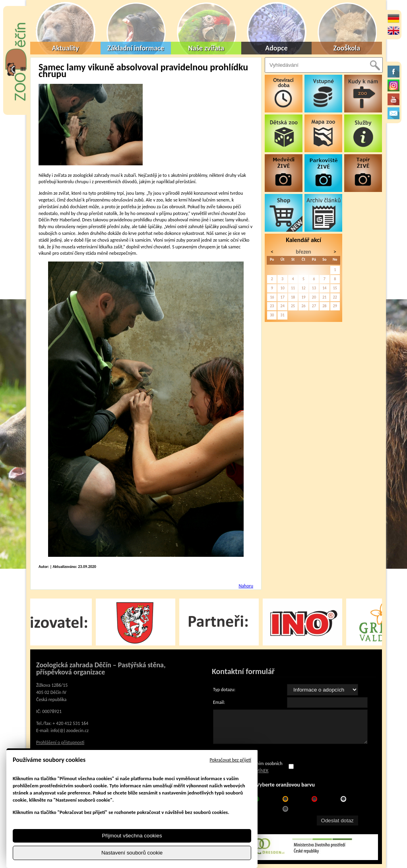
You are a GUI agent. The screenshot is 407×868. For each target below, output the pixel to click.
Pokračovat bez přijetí (230, 760)
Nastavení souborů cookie (132, 853)
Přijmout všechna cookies (132, 836)
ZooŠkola (347, 48)
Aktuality (66, 48)
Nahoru (246, 586)
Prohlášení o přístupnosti (60, 742)
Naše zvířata (206, 48)
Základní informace (136, 48)
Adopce (276, 48)
